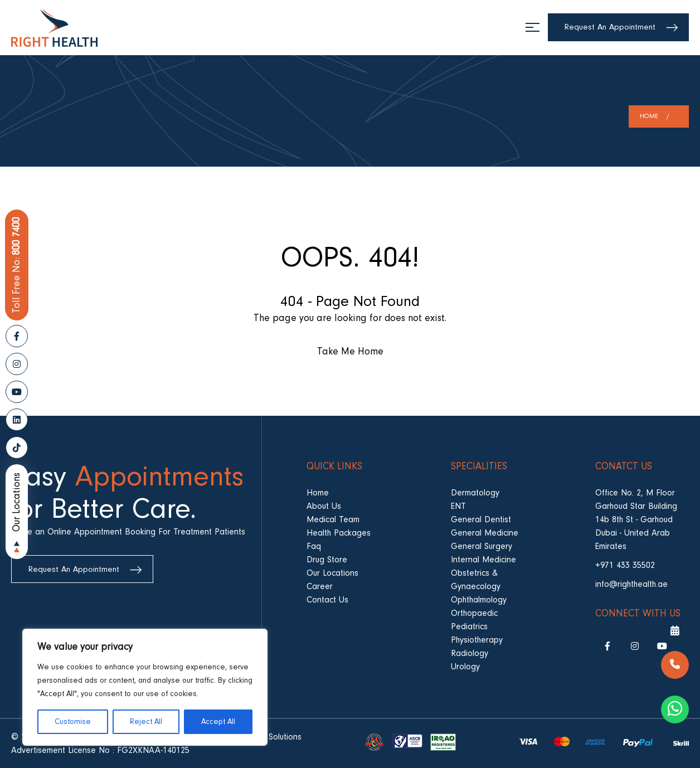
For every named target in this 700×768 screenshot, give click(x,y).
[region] (145, 687)
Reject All (146, 722)
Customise (73, 722)
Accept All (218, 722)
